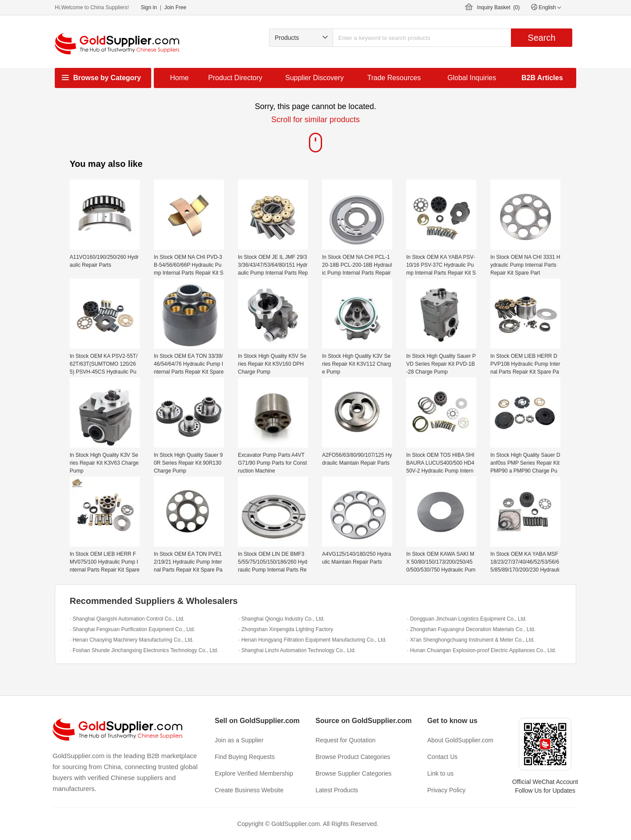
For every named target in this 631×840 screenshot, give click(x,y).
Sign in (149, 7)
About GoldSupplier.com (460, 740)
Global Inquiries (472, 78)
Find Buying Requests (245, 757)
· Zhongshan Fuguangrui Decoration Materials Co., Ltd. (471, 629)
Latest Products (337, 790)
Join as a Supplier (239, 740)
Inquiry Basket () (498, 7)
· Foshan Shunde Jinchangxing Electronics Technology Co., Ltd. (144, 650)
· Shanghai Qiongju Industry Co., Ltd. (282, 619)
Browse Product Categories (353, 757)
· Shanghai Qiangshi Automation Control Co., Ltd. (127, 619)
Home (179, 78)
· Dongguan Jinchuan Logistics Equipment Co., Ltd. (467, 619)
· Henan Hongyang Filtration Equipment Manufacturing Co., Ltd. (312, 640)
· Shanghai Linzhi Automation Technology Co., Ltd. (297, 650)
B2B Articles (542, 78)
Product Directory (235, 78)
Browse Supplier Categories (354, 773)
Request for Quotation (346, 740)
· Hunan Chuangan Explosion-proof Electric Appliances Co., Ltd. (482, 650)
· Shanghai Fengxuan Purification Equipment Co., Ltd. (132, 629)
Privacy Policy (446, 790)
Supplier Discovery (314, 78)
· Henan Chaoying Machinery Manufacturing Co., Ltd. (132, 640)
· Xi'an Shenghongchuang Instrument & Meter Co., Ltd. (471, 640)
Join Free (175, 7)
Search (541, 38)
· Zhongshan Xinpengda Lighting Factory (286, 629)
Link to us (440, 773)
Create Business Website (249, 790)
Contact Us (442, 757)
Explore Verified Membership (254, 773)
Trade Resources (394, 78)
